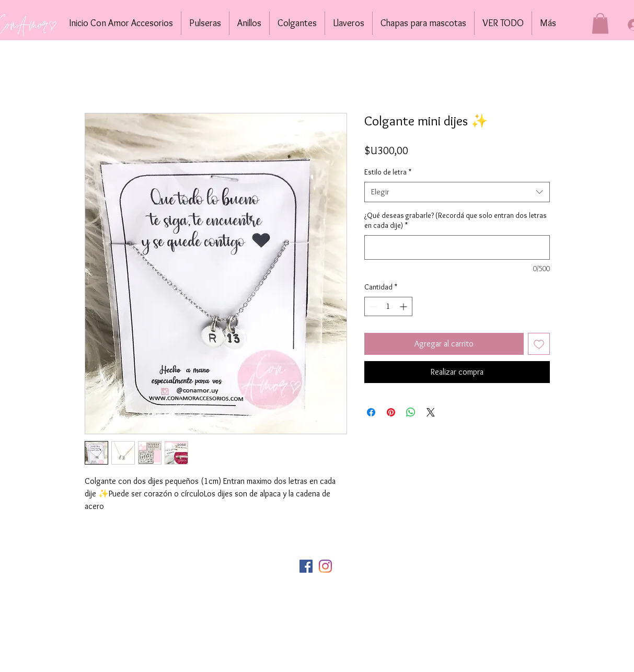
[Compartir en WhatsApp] (411, 412)
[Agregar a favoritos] (539, 344)
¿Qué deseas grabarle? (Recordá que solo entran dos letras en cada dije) (456, 221)
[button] (600, 23)
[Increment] (404, 306)
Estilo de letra (388, 172)
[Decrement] (372, 306)
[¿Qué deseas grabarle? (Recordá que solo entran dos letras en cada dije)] (457, 247)
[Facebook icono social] (306, 566)
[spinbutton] (388, 306)
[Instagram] (325, 566)
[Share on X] (431, 412)
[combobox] (457, 192)
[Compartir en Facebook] (371, 412)
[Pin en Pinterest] (391, 412)
